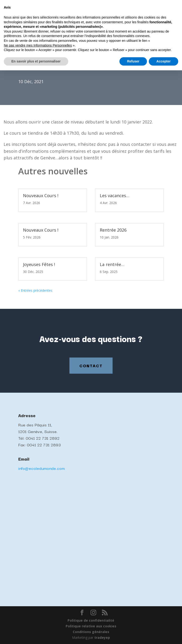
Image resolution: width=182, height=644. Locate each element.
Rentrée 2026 (113, 230)
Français (139, 4)
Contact (91, 365)
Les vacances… (115, 196)
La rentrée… (112, 264)
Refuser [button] (133, 635)
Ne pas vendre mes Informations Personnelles (38, 619)
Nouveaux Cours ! (41, 196)
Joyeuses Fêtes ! (39, 264)
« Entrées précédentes (35, 290)
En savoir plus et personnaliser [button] (36, 635)
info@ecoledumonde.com (41, 468)
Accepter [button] (164, 635)
